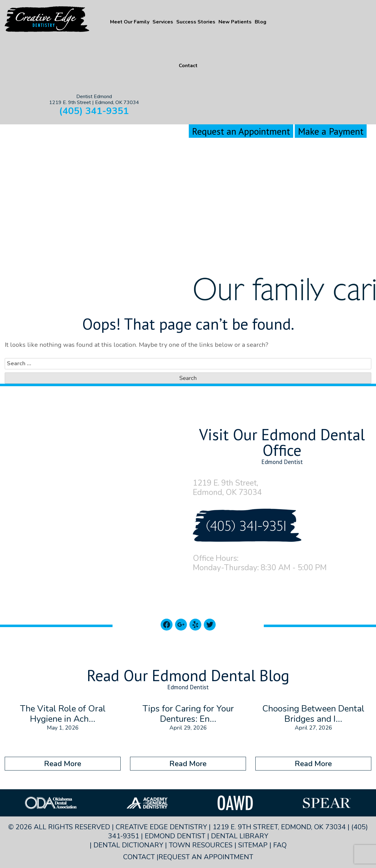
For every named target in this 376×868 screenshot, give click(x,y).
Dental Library (240, 836)
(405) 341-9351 (94, 111)
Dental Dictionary (128, 845)
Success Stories (196, 22)
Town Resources (201, 845)
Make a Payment (331, 131)
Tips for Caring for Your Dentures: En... (188, 714)
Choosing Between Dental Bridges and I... (313, 714)
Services (163, 22)
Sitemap (253, 845)
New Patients (235, 22)
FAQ (280, 845)
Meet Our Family (130, 22)
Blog (261, 22)
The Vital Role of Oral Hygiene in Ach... (63, 714)
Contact (188, 66)
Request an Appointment (241, 131)
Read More (63, 764)
